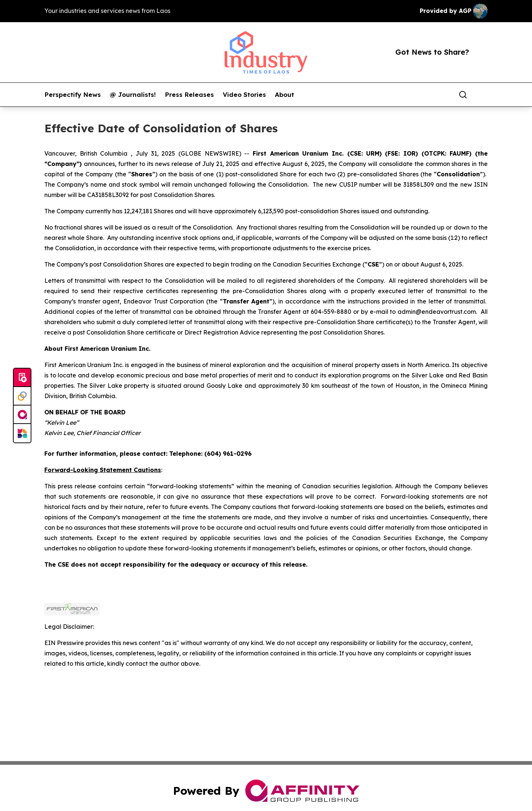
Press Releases (189, 95)
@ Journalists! (133, 95)
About (284, 95)
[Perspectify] (22, 396)
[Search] (463, 95)
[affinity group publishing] (22, 415)
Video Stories (244, 95)
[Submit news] (22, 378)
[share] (482, 95)
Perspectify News (73, 95)
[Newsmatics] (22, 433)
